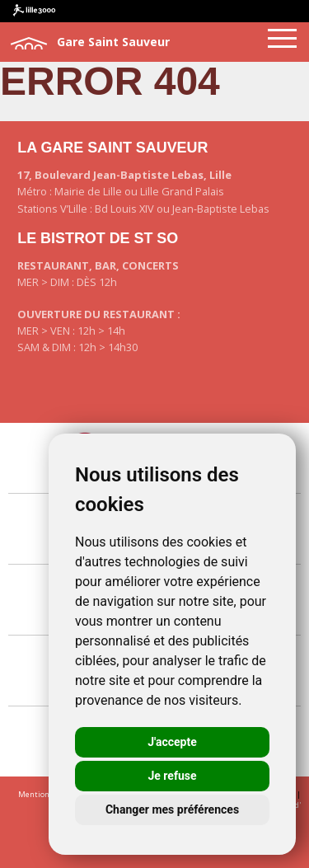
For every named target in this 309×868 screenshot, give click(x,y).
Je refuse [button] (172, 776)
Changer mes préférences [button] (172, 809)
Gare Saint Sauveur (89, 43)
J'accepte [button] (172, 742)
